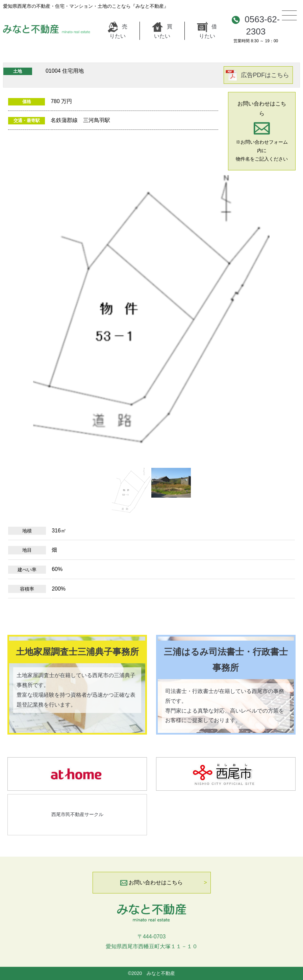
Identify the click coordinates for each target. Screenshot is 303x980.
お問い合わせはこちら (151, 883)
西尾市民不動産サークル (77, 814)
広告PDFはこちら (265, 75)
